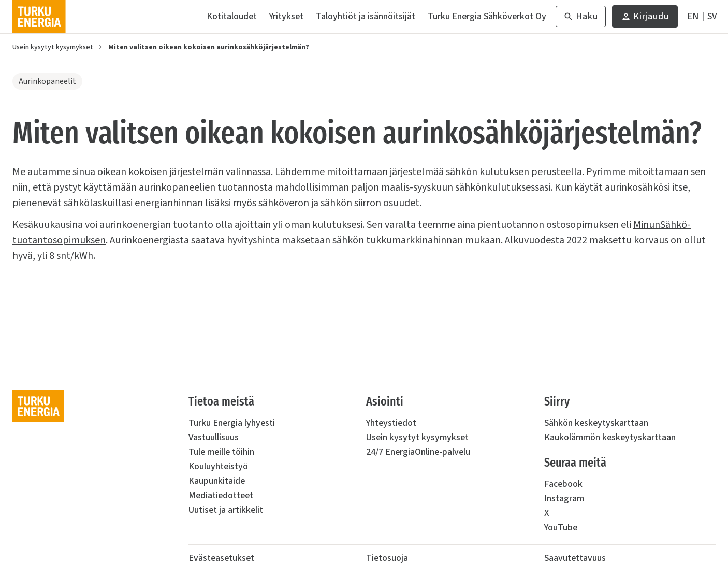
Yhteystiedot (391, 423)
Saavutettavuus (575, 558)
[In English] (693, 17)
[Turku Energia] (39, 17)
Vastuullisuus (214, 437)
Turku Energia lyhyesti (232, 423)
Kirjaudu (645, 19)
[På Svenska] (712, 17)
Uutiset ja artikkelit (226, 510)
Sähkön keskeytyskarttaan (596, 423)
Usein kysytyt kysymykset (53, 47)
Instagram (564, 498)
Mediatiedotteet (221, 495)
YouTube (561, 528)
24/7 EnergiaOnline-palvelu (418, 452)
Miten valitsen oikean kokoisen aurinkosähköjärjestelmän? (209, 47)
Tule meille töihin (221, 452)
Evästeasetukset (221, 558)
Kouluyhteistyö (218, 466)
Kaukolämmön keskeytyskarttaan (610, 437)
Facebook (563, 484)
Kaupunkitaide (217, 481)
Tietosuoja (387, 558)
